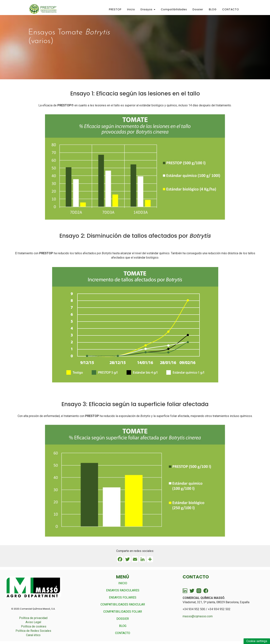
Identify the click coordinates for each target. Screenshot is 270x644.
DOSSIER (123, 619)
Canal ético (33, 635)
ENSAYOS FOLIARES (123, 597)
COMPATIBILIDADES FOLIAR (123, 612)
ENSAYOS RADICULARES (123, 590)
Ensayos (148, 9)
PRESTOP (115, 9)
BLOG (213, 9)
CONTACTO (231, 9)
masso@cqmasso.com (198, 616)
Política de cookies (34, 626)
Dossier (198, 9)
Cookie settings (257, 641)
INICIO (123, 583)
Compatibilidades (174, 9)
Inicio (131, 9)
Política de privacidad (33, 618)
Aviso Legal (33, 622)
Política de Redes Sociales (33, 631)
